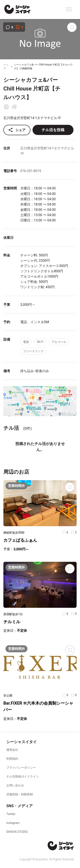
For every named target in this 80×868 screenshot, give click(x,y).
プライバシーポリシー (21, 768)
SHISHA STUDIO (17, 832)
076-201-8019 (31, 171)
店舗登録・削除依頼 (20, 794)
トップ (6, 67)
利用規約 (12, 759)
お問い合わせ (15, 785)
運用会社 (12, 750)
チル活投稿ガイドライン (23, 776)
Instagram (13, 823)
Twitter (11, 814)
